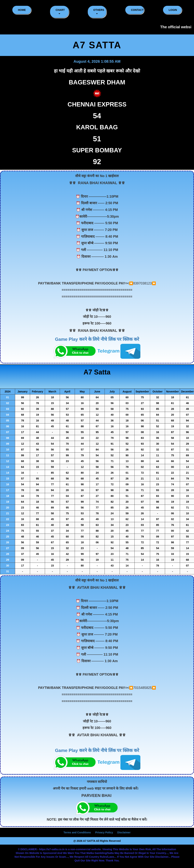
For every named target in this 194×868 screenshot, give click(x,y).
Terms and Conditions (77, 832)
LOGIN (173, 10)
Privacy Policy (104, 832)
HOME (22, 10)
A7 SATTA (97, 45)
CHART (60, 12)
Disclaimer (124, 832)
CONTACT (137, 10)
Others (99, 12)
